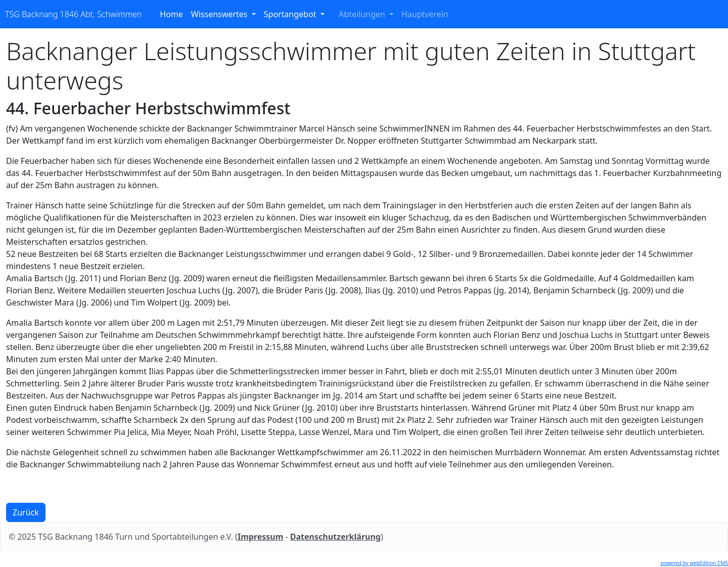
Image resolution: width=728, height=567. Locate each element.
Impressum (260, 537)
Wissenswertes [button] (220, 14)
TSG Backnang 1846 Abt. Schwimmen (73, 14)
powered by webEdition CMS (694, 563)
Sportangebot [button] (291, 14)
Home (173, 14)
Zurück (26, 512)
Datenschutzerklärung (335, 537)
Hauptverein (427, 14)
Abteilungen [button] (363, 14)
